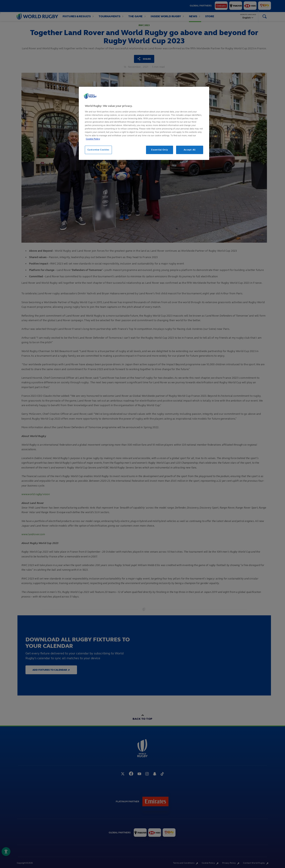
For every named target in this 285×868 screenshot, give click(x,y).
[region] (144, 123)
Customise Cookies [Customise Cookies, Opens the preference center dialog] (98, 150)
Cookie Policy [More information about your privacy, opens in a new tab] (93, 139)
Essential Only (160, 150)
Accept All (190, 150)
